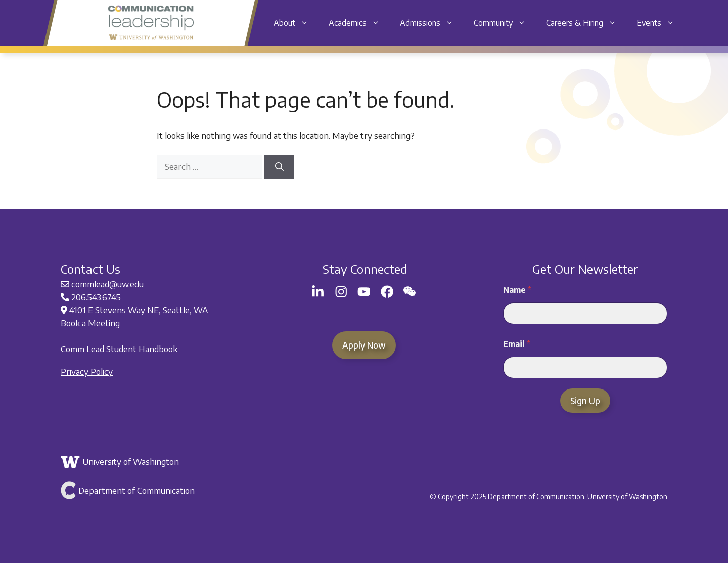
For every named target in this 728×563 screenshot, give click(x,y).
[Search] (279, 167)
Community (505, 23)
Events (661, 23)
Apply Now (364, 345)
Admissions (432, 23)
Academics (359, 23)
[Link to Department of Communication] (161, 490)
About (296, 23)
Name (517, 290)
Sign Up (585, 401)
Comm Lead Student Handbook (119, 349)
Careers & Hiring (586, 23)
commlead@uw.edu (107, 284)
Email (517, 344)
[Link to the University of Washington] (161, 462)
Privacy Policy (87, 371)
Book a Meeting (90, 323)
